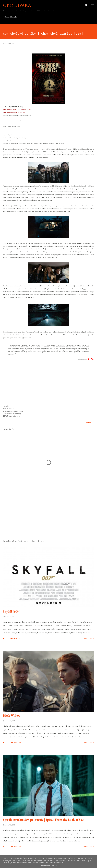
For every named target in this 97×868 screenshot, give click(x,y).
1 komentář (15, 638)
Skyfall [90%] (12, 611)
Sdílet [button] (88, 422)
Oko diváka (17, 5)
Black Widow (12, 716)
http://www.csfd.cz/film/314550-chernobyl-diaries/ (17, 109)
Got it (55, 866)
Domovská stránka (11, 17)
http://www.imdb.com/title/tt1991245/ (14, 112)
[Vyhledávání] (86, 5)
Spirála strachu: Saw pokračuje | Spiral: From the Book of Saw (44, 820)
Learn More (46, 866)
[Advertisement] (48, 515)
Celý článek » (88, 638)
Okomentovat (16, 743)
